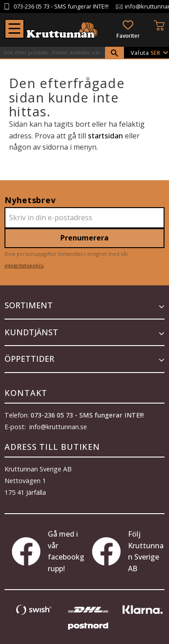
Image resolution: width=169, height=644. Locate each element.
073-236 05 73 (32, 7)
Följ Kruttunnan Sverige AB (128, 551)
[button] (14, 29)
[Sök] (114, 53)
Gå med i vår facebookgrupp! (48, 551)
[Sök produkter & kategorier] (53, 53)
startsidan (105, 136)
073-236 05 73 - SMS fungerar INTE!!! (87, 415)
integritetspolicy (24, 265)
